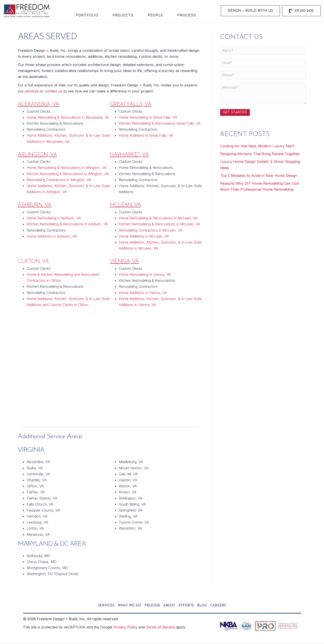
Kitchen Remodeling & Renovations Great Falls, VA (160, 124)
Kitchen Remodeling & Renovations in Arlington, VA (68, 174)
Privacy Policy (125, 628)
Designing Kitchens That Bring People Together (260, 155)
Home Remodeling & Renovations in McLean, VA (158, 219)
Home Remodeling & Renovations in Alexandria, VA (68, 118)
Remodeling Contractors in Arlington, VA (59, 180)
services (32, 92)
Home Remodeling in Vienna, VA (145, 275)
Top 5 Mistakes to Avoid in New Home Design (259, 176)
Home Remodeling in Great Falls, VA (148, 118)
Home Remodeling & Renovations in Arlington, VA (66, 168)
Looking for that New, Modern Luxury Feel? (257, 147)
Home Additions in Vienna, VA (143, 293)
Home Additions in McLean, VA (144, 237)
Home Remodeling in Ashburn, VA (54, 219)
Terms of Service (160, 628)
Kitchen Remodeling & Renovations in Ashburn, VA (67, 225)
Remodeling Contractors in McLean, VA (150, 231)
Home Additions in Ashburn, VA (52, 237)
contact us (53, 92)
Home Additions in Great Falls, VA (146, 136)
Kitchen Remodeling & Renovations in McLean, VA (159, 225)
